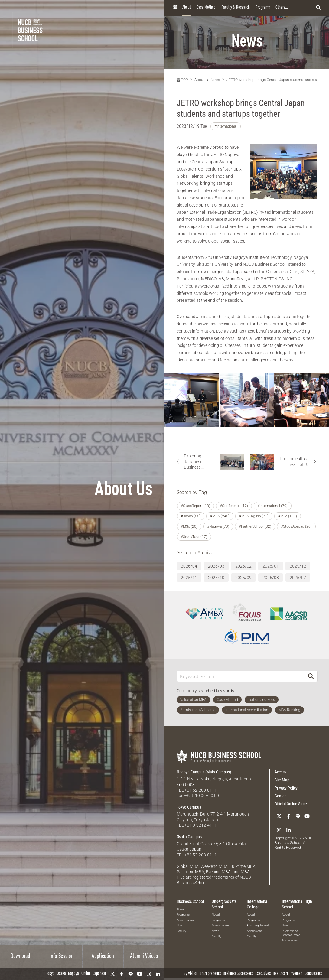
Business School (190, 901)
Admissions (255, 931)
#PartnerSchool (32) (255, 526)
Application (103, 956)
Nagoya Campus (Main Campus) (204, 772)
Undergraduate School (224, 904)
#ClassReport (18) (195, 506)
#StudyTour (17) (194, 537)
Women (297, 974)
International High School (297, 904)
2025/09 (243, 578)
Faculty (181, 931)
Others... (282, 8)
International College (257, 904)
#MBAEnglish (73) (254, 516)
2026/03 (216, 566)
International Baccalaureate (291, 933)
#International (226, 126)
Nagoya (73, 974)
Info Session (62, 956)
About (187, 8)
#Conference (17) (234, 506)
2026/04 (189, 566)
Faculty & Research (236, 8)
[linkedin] (158, 974)
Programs (263, 8)
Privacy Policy (286, 788)
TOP (182, 80)
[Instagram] (149, 974)
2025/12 (298, 566)
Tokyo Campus (189, 807)
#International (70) (273, 506)
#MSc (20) (189, 526)
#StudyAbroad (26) (296, 526)
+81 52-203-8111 (201, 790)
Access (280, 772)
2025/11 (189, 578)
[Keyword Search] (241, 676)
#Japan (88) (191, 516)
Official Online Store (291, 804)
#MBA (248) (220, 516)
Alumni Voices (144, 956)
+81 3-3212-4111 (201, 825)
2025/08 (271, 578)
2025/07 (298, 578)
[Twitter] (112, 974)
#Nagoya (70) (218, 526)
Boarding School (258, 925)
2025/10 (216, 578)
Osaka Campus (189, 837)
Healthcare (281, 974)
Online (86, 974)
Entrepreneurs (210, 974)
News (215, 80)
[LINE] (131, 974)
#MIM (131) (288, 516)
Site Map (282, 780)
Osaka (61, 974)
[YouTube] (140, 974)
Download (20, 956)
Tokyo (50, 974)
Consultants (313, 974)
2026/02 (243, 566)
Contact (281, 796)
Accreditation (185, 920)
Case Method (206, 8)
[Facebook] (122, 974)
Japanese (100, 974)
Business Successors (238, 974)
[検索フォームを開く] (318, 8)
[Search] (311, 676)
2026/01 (271, 566)
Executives (263, 974)
